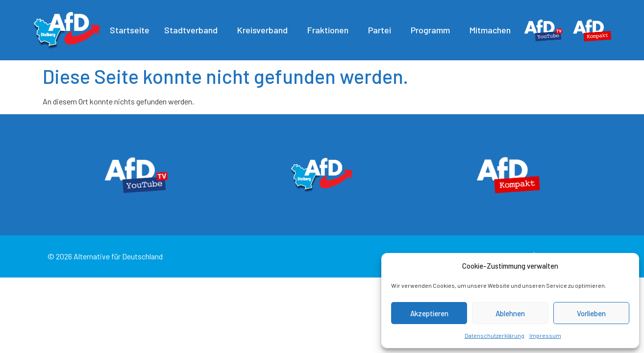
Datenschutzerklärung (495, 335)
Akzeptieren (429, 313)
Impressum (545, 335)
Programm (433, 30)
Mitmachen (493, 30)
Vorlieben (591, 313)
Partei (382, 30)
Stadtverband (193, 30)
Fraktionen (330, 30)
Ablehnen (510, 313)
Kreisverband (265, 30)
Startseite (130, 30)
